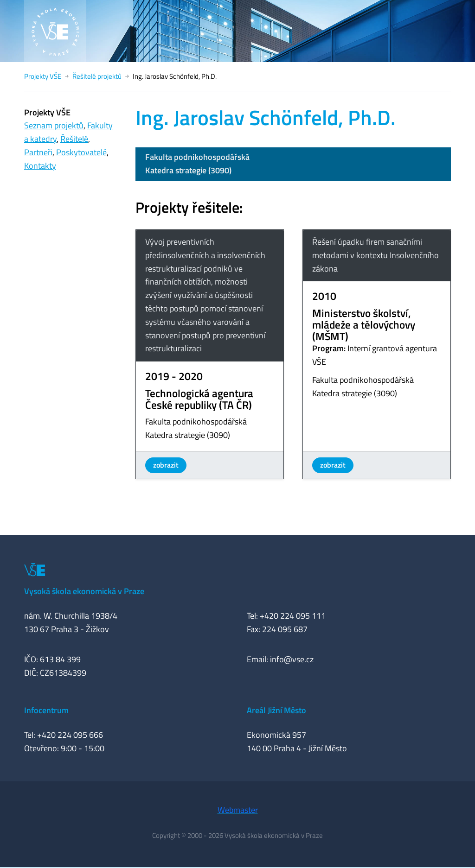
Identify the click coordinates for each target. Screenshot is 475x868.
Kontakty (40, 166)
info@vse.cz (292, 659)
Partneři (38, 152)
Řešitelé (74, 139)
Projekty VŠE (43, 76)
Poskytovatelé (81, 152)
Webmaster (238, 810)
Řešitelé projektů (97, 76)
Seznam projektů (54, 125)
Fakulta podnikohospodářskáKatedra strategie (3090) (197, 164)
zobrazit (166, 465)
